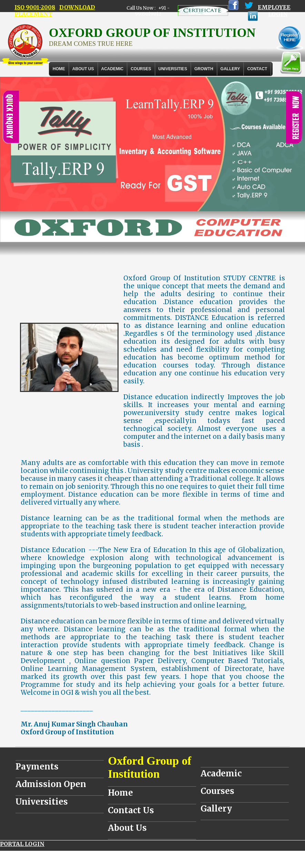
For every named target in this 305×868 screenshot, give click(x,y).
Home (59, 69)
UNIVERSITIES (173, 69)
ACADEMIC (113, 69)
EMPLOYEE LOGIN (274, 11)
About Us (83, 69)
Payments (37, 767)
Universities (42, 802)
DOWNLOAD (77, 7)
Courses (217, 791)
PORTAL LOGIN (22, 844)
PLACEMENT (33, 14)
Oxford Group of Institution (150, 767)
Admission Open (51, 784)
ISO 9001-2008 (35, 7)
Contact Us (131, 810)
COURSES (141, 69)
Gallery (230, 69)
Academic (221, 773)
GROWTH (204, 69)
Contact (257, 69)
